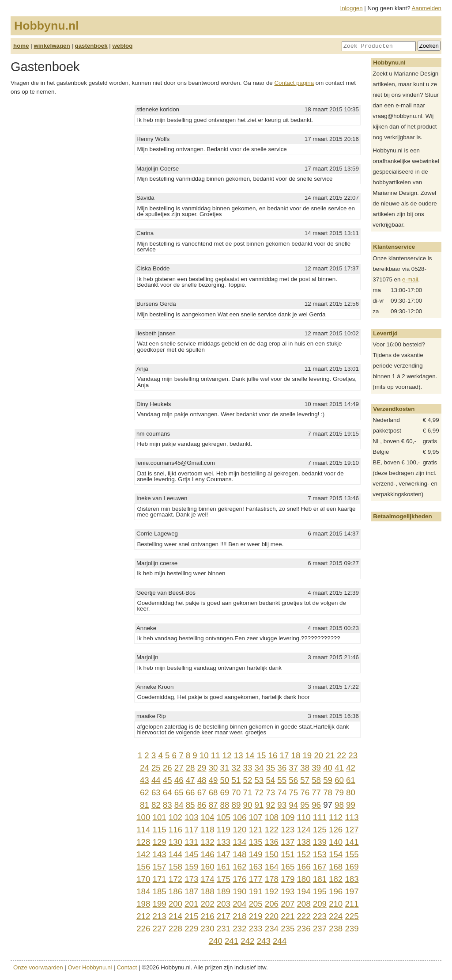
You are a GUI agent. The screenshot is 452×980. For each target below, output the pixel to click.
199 (160, 904)
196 (336, 891)
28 (190, 768)
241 (232, 941)
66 (190, 792)
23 (353, 755)
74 (282, 792)
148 (239, 854)
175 (224, 879)
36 (282, 768)
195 (320, 891)
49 (213, 780)
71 (248, 792)
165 (288, 867)
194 (303, 891)
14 (250, 755)
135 (255, 842)
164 (272, 867)
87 (213, 805)
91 (259, 805)
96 (316, 805)
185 (160, 891)
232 (239, 929)
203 (224, 904)
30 (213, 768)
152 (303, 854)
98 (339, 805)
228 (175, 929)
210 (336, 904)
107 (255, 817)
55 (282, 780)
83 (168, 805)
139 (320, 842)
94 (293, 805)
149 (255, 854)
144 (175, 854)
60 (339, 780)
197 (352, 891)
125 (320, 830)
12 (227, 755)
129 (160, 842)
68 (213, 792)
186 (175, 891)
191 (255, 891)
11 (216, 755)
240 (216, 941)
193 (288, 891)
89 (236, 805)
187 (191, 891)
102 (175, 817)
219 (255, 916)
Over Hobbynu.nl (90, 967)
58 (316, 780)
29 (202, 768)
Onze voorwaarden (38, 967)
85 (190, 805)
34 (259, 768)
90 (248, 805)
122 (272, 830)
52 (248, 780)
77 (316, 792)
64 (168, 792)
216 (207, 916)
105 (224, 817)
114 (143, 830)
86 (202, 805)
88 (225, 805)
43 (145, 780)
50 (225, 780)
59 (328, 780)
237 (320, 929)
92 (270, 805)
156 (143, 867)
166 (303, 867)
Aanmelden (427, 8)
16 (273, 755)
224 (336, 916)
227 (160, 929)
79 (339, 792)
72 (259, 792)
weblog (122, 46)
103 (191, 817)
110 (303, 817)
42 (351, 768)
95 (305, 805)
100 (143, 817)
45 (168, 780)
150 (272, 854)
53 (259, 780)
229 (191, 929)
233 (255, 929)
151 (288, 854)
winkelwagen (52, 46)
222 (303, 916)
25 (156, 768)
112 (336, 817)
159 (191, 867)
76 (305, 792)
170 (143, 879)
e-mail (410, 279)
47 (190, 780)
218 (239, 916)
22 (341, 755)
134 (239, 842)
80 (351, 792)
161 (224, 867)
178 (272, 879)
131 (191, 842)
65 (179, 792)
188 (207, 891)
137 (288, 842)
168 (336, 867)
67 (202, 792)
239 (352, 929)
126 (336, 830)
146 (207, 854)
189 (224, 891)
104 (207, 817)
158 (175, 867)
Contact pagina (294, 83)
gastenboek (91, 46)
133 (224, 842)
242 (247, 941)
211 (352, 904)
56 (293, 780)
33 (248, 768)
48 (202, 780)
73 (270, 792)
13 (239, 755)
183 (352, 879)
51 (236, 780)
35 (270, 768)
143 (160, 854)
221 (288, 916)
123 (288, 830)
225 (352, 916)
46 (179, 780)
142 (143, 854)
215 (191, 916)
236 (303, 929)
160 (207, 867)
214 (175, 916)
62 (145, 792)
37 (293, 768)
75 (293, 792)
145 (191, 854)
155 (352, 854)
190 (239, 891)
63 (156, 792)
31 (225, 768)
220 (272, 916)
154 (336, 854)
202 (207, 904)
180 (303, 879)
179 (288, 879)
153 (320, 854)
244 (280, 941)
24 (145, 768)
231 (224, 929)
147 (224, 854)
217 (224, 916)
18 (296, 755)
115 (160, 830)
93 (282, 805)
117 (191, 830)
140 (336, 842)
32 (236, 768)
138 (303, 842)
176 (239, 879)
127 (352, 830)
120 (239, 830)
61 (351, 780)
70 (236, 792)
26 (168, 768)
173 (191, 879)
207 (288, 904)
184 (143, 891)
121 (255, 830)
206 (272, 904)
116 (175, 830)
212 (143, 916)
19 (307, 755)
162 (239, 867)
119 (224, 830)
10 (204, 755)
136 (272, 842)
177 (255, 879)
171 (160, 879)
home (21, 46)
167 (320, 867)
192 (272, 891)
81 (145, 805)
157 (160, 867)
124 (303, 830)
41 (339, 768)
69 (225, 792)
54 (270, 780)
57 (305, 780)
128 (143, 842)
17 (284, 755)
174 (207, 879)
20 (318, 755)
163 (255, 867)
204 (239, 904)
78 (328, 792)
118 (207, 830)
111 (320, 817)
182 (336, 879)
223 (320, 916)
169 (352, 867)
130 (175, 842)
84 (179, 805)
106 (239, 817)
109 (288, 817)
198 (143, 904)
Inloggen (352, 8)
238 (336, 929)
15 (262, 755)
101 (160, 817)
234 (272, 929)
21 (330, 755)
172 (175, 879)
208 (303, 904)
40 (328, 768)
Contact (127, 967)
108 (272, 817)
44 (156, 780)
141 (352, 842)
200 (175, 904)
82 (156, 805)
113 (352, 817)
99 (351, 805)
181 (320, 879)
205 (255, 904)
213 (160, 916)
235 (288, 929)
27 (179, 768)
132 (207, 842)
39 (316, 768)
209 (320, 904)
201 (191, 904)
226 (143, 929)
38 (305, 768)
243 (264, 941)
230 (207, 929)
